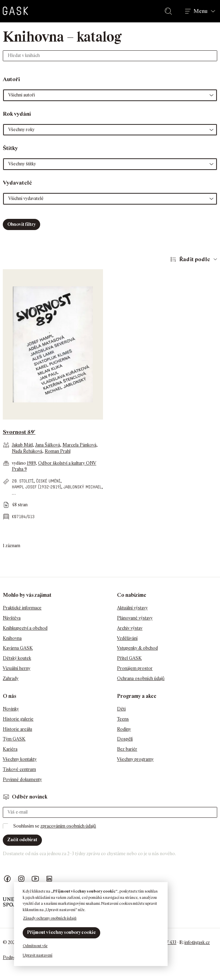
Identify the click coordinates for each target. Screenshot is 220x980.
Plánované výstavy (135, 618)
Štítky (10, 148)
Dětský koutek (17, 658)
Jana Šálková (48, 445)
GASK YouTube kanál (35, 879)
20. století (23, 481)
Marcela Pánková (79, 445)
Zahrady (11, 678)
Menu (200, 11)
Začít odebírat (22, 840)
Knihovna (12, 638)
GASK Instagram (21, 879)
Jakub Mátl (22, 445)
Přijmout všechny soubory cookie (61, 932)
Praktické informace (22, 608)
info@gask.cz (197, 942)
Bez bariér (127, 749)
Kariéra (10, 749)
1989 (31, 463)
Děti (121, 709)
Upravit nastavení (38, 955)
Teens (123, 719)
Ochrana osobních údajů (141, 678)
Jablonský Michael (83, 487)
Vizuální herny (17, 668)
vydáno (19, 463)
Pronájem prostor (135, 668)
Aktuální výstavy (132, 608)
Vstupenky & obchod (137, 648)
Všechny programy (135, 759)
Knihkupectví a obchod (25, 628)
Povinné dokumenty (22, 779)
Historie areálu (17, 729)
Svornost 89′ (19, 432)
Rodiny (124, 729)
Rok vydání (17, 114)
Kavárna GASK (18, 648)
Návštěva (12, 618)
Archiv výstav (130, 628)
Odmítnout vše (35, 946)
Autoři (11, 79)
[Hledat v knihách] (110, 56)
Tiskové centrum (19, 769)
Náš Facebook (7, 879)
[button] (110, 95)
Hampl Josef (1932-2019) (36, 487)
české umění (48, 481)
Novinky (11, 709)
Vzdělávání (127, 638)
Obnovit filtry (21, 224)
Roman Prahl (58, 451)
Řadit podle (195, 259)
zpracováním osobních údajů (68, 826)
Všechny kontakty (20, 759)
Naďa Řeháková (27, 451)
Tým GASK (14, 739)
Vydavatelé (17, 183)
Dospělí (125, 739)
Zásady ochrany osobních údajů (50, 918)
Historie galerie (18, 719)
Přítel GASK (129, 658)
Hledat (170, 11)
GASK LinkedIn (49, 879)
